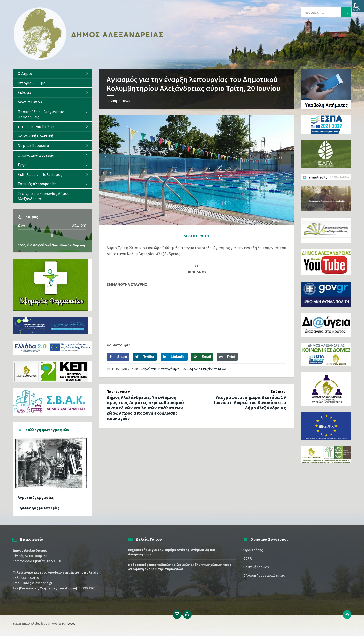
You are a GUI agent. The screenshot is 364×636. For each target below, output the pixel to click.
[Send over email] (202, 357)
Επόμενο (278, 391)
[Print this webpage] (227, 357)
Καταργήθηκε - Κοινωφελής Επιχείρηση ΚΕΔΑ (192, 369)
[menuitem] (52, 73)
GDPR (248, 558)
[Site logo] (88, 59)
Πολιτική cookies (256, 567)
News (126, 101)
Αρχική (112, 101)
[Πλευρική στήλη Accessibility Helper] (358, 6)
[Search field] (326, 12)
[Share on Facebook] (118, 357)
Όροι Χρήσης (253, 550)
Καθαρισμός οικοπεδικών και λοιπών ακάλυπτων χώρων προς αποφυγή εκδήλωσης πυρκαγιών (180, 567)
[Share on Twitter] (145, 357)
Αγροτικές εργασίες (36, 497)
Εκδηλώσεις (148, 369)
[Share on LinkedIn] (174, 357)
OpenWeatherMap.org (68, 245)
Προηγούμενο (118, 391)
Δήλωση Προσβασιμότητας (264, 575)
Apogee (70, 623)
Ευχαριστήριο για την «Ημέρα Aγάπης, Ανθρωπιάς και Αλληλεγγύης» (172, 552)
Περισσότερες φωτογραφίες (38, 508)
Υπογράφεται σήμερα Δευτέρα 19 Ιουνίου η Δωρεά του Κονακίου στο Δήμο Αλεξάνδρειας (250, 403)
